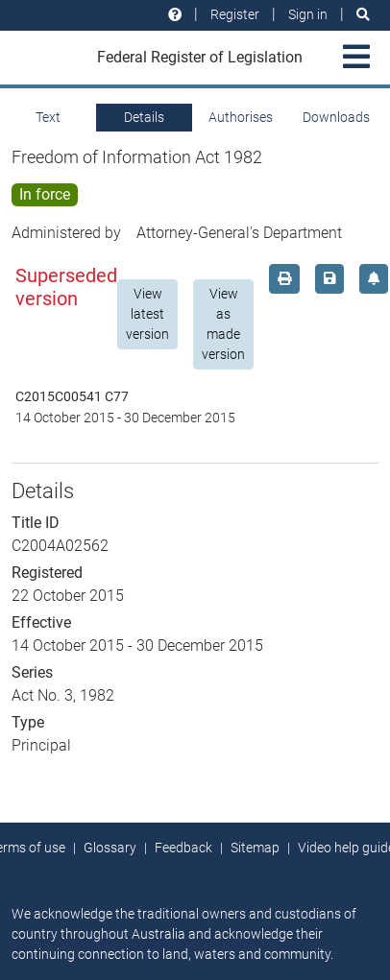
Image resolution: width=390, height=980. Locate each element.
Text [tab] (48, 117)
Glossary (110, 848)
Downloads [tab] (336, 117)
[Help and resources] (175, 15)
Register (235, 14)
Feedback (183, 848)
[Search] (363, 15)
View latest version (147, 314)
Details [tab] (144, 117)
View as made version (223, 324)
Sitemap (255, 848)
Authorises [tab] (241, 117)
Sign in (308, 14)
